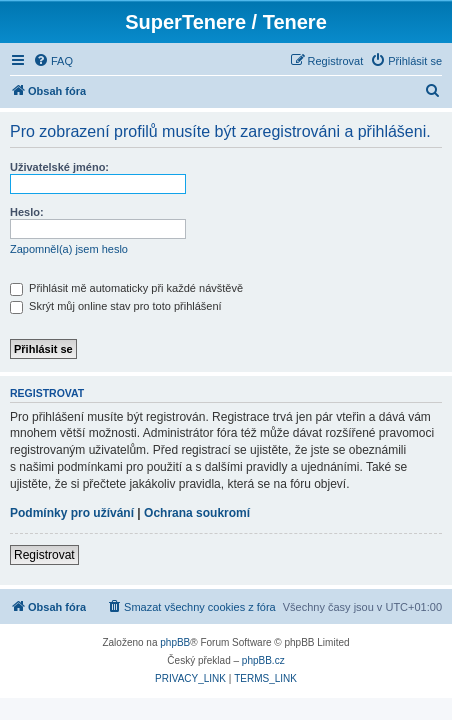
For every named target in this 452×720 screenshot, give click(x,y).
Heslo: (27, 212)
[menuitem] (53, 61)
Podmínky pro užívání (72, 513)
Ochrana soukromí (197, 513)
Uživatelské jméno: (59, 167)
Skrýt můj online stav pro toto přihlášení (116, 306)
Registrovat (44, 555)
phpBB (175, 642)
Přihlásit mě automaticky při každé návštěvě (126, 288)
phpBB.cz (263, 660)
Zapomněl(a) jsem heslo (69, 249)
